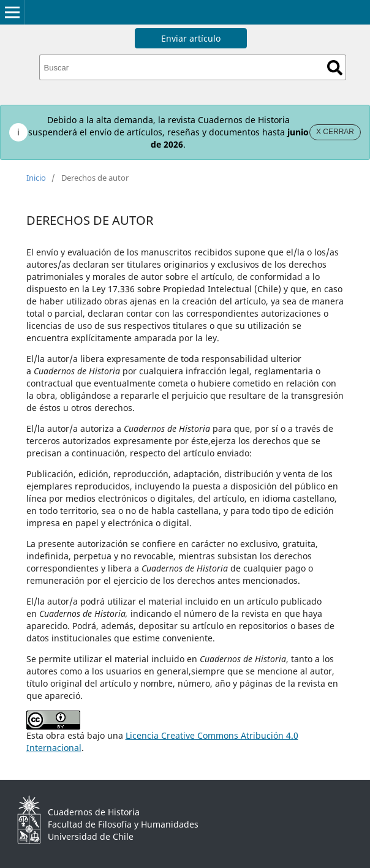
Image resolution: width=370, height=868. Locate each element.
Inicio (36, 178)
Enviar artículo (191, 38)
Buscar (335, 68)
